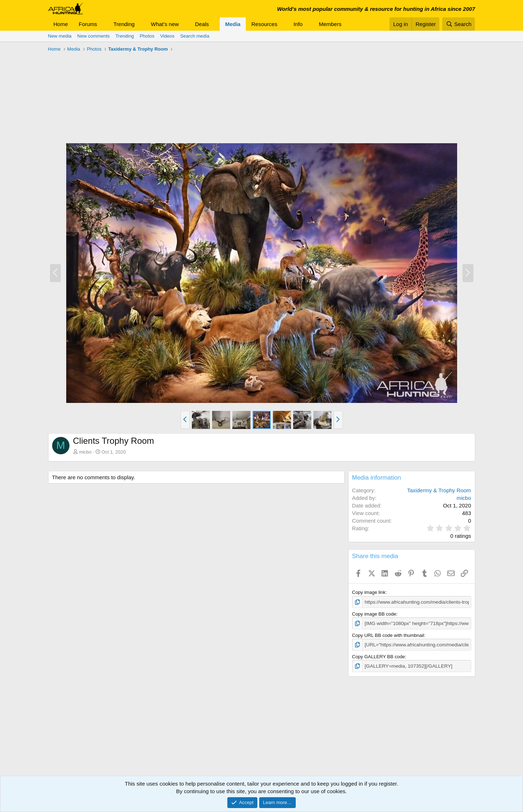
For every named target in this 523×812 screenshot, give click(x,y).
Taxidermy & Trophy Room (439, 490)
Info (298, 24)
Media (233, 24)
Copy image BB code (374, 614)
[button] (103, 24)
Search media (195, 36)
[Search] (459, 24)
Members (330, 24)
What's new (165, 24)
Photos (147, 36)
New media (60, 36)
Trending (124, 24)
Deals (202, 24)
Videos (167, 36)
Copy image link (369, 592)
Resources (264, 24)
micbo (85, 452)
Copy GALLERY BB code (379, 656)
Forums (88, 24)
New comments (94, 36)
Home (61, 24)
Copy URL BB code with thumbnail (388, 635)
